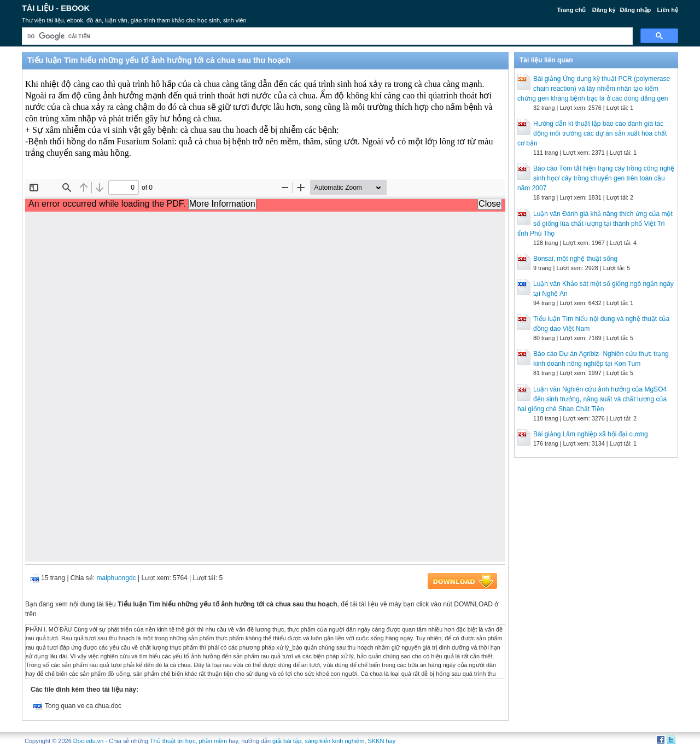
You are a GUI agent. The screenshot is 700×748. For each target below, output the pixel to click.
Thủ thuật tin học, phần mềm (188, 741)
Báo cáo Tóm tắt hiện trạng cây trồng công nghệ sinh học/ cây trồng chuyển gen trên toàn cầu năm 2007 (596, 178)
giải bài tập (287, 741)
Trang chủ (572, 10)
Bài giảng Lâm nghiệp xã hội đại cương (591, 434)
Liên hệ (668, 10)
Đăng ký (604, 10)
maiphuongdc (116, 578)
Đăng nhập (636, 10)
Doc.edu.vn (89, 741)
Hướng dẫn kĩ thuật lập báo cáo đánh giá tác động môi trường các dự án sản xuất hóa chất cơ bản (592, 133)
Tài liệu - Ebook (56, 8)
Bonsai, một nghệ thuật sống (575, 259)
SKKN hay (382, 741)
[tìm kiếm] (326, 36)
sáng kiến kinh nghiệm (334, 741)
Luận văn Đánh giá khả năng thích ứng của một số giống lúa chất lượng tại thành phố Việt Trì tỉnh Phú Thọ (595, 224)
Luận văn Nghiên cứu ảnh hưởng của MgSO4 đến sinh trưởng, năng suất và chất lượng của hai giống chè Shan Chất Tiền (592, 399)
